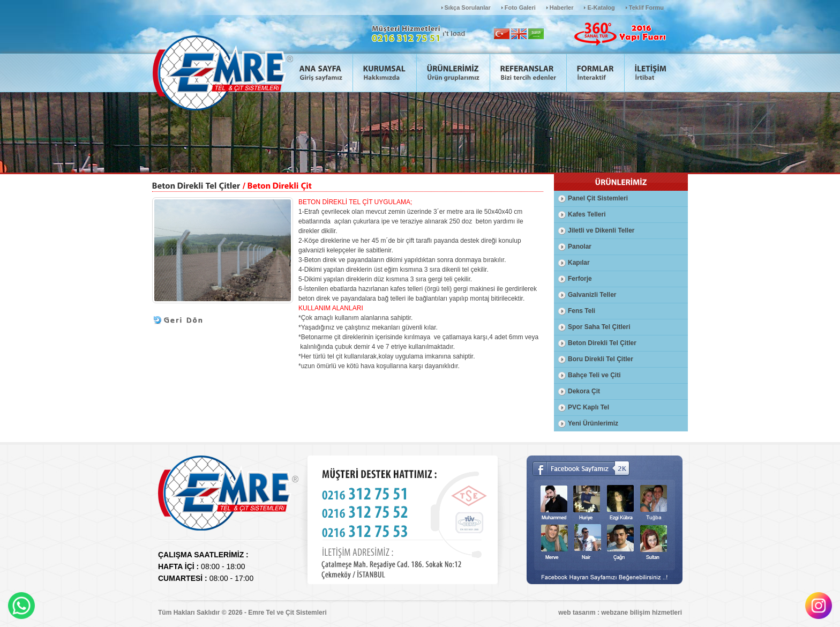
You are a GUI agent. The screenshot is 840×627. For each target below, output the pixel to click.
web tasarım (577, 613)
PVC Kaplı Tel (588, 407)
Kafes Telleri (587, 214)
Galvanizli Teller (592, 295)
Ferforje (580, 279)
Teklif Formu (646, 8)
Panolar (580, 247)
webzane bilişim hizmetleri (642, 613)
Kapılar (579, 263)
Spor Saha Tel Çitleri (599, 327)
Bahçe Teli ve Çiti (594, 375)
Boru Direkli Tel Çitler (601, 359)
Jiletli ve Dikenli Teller (601, 230)
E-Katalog (601, 8)
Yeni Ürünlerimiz (593, 423)
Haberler (562, 8)
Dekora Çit (584, 391)
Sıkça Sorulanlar (468, 8)
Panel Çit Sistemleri (598, 198)
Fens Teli (582, 311)
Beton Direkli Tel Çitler (602, 343)
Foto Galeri (520, 8)
